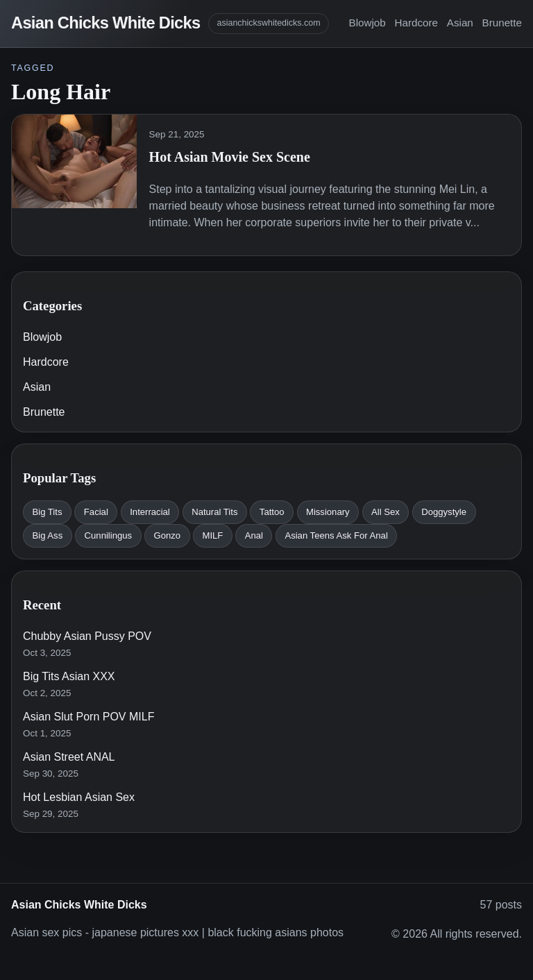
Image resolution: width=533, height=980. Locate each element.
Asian (460, 23)
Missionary (328, 512)
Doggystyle (444, 512)
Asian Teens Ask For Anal (336, 535)
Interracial (150, 512)
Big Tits (47, 512)
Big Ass (47, 535)
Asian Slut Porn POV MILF (88, 717)
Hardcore (416, 23)
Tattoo (272, 512)
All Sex (386, 512)
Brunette (502, 23)
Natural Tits (214, 512)
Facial (96, 512)
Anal (254, 535)
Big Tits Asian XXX (69, 676)
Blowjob (367, 23)
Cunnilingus (109, 535)
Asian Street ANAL (69, 757)
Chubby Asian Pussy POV (87, 636)
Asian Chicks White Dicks (105, 23)
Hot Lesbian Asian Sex (79, 797)
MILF (213, 535)
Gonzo (167, 535)
